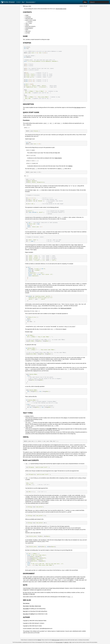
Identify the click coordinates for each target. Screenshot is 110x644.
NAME (27, 15)
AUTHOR (28, 33)
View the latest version (61, 9)
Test (24, 6)
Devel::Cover (38, 606)
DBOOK (39, 640)
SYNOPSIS (28, 17)
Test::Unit (32, 594)
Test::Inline (25, 614)
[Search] (99, 2)
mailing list (66, 642)
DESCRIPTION (29, 19)
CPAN (30, 6)
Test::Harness (77, 107)
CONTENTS (27, 12)
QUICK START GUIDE (31, 20)
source (27, 6)
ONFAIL (27, 25)
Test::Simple (26, 606)
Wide (85, 2)
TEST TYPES (28, 23)
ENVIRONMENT (29, 28)
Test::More (25, 594)
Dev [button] (23, 2)
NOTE (27, 30)
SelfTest (32, 614)
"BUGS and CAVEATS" (66, 308)
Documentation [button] (30, 2)
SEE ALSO (28, 31)
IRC (70, 642)
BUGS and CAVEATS (30, 26)
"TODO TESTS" (58, 158)
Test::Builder (26, 609)
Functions (30, 22)
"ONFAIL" (70, 166)
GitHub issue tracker (56, 640)
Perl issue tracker (59, 642)
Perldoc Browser (8, 2)
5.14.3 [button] (18, 2)
